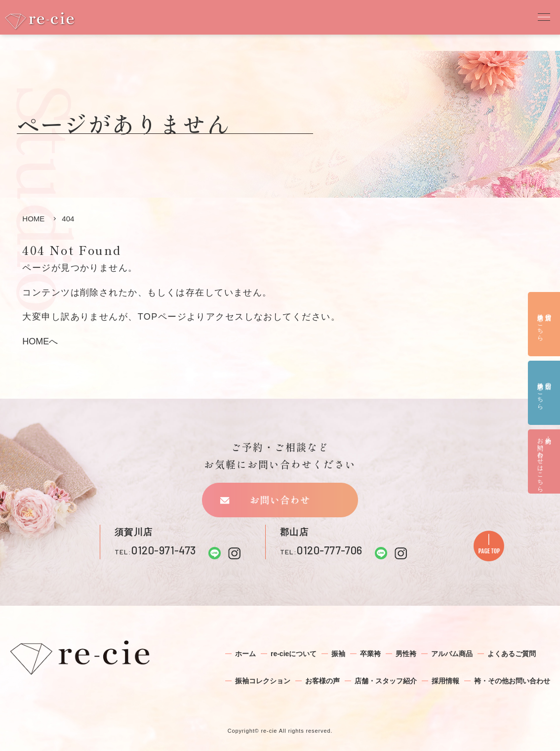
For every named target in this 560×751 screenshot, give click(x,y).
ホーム (245, 654)
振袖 (338, 654)
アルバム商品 (452, 654)
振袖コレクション (263, 681)
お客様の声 (322, 681)
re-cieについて (294, 654)
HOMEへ (40, 341)
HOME (33, 219)
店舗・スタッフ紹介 (386, 681)
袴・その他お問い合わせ (512, 681)
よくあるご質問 (512, 654)
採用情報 (445, 681)
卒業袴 (370, 654)
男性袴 (406, 654)
